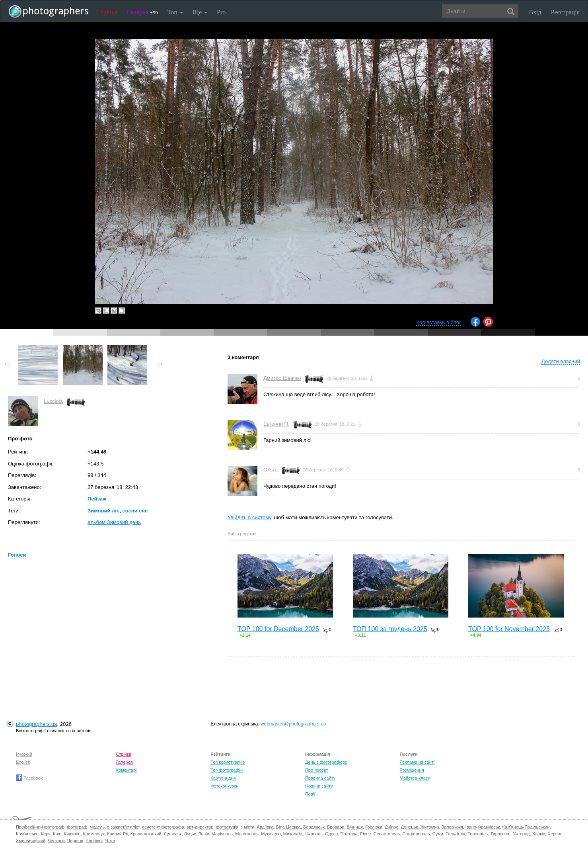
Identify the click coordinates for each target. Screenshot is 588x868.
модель (97, 827)
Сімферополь (416, 834)
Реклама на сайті (417, 762)
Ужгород (521, 834)
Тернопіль (478, 834)
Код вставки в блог (439, 322)
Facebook (29, 778)
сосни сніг (135, 511)
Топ (175, 12)
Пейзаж (97, 499)
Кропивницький (146, 834)
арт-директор (200, 827)
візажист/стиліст (123, 827)
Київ (57, 834)
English (23, 762)
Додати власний (561, 361)
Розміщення (412, 770)
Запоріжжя (452, 827)
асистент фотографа (163, 827)
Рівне (366, 834)
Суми (438, 834)
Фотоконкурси (224, 786)
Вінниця (355, 827)
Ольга (271, 470)
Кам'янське (27, 834)
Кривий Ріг (117, 834)
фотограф (77, 827)
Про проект (316, 770)
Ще (200, 12)
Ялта (110, 841)
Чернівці (94, 841)
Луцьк (190, 834)
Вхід (535, 12)
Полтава (349, 834)
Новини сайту (319, 786)
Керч (46, 834)
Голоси (17, 555)
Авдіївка (265, 827)
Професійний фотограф (40, 827)
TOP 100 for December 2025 (278, 629)
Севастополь (387, 834)
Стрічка (107, 12)
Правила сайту (320, 778)
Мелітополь (247, 834)
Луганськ (173, 834)
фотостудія (227, 827)
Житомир (429, 827)
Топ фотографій (227, 770)
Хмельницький (31, 841)
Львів (203, 834)
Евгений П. (276, 424)
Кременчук (94, 834)
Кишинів (72, 834)
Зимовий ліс (103, 511)
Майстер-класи (415, 778)
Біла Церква (288, 827)
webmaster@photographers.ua (293, 724)
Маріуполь (222, 834)
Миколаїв (293, 834)
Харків (539, 834)
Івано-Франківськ (483, 827)
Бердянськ (314, 827)
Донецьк (409, 827)
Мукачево (271, 834)
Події (310, 794)
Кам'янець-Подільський (526, 827)
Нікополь (313, 834)
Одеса (331, 834)
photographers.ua (36, 724)
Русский (24, 754)
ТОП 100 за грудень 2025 (390, 629)
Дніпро (391, 827)
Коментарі (127, 770)
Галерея (142, 12)
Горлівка (374, 827)
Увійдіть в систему (249, 517)
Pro (221, 12)
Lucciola (53, 401)
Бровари (336, 827)
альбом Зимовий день (114, 522)
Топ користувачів (228, 762)
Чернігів (75, 841)
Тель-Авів (455, 834)
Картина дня (223, 778)
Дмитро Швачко (282, 378)
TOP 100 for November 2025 (509, 629)
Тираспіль (500, 834)
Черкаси (56, 841)
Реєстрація (565, 12)
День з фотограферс (326, 762)
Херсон (555, 834)
